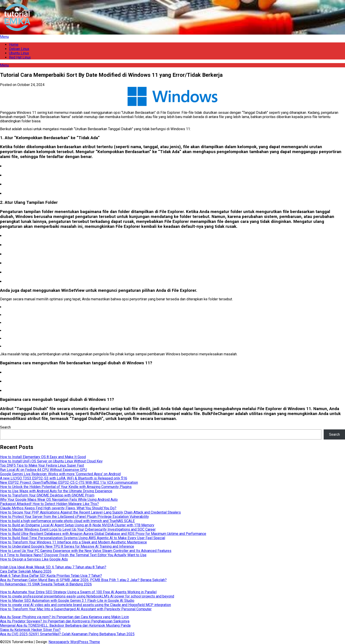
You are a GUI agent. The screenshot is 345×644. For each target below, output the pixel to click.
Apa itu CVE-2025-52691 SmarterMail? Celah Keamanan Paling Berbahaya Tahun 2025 (67, 634)
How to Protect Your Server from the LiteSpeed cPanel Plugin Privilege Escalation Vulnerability (74, 517)
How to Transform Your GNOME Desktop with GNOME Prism (47, 495)
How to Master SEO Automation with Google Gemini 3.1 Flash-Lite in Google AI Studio (67, 601)
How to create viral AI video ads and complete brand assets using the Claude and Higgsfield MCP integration (85, 605)
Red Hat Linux (20, 57)
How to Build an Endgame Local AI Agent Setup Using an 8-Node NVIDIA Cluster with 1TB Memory (77, 525)
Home (14, 45)
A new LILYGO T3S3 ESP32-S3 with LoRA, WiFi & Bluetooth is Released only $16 (64, 478)
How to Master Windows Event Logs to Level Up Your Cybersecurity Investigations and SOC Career (78, 529)
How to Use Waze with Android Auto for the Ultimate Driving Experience (56, 491)
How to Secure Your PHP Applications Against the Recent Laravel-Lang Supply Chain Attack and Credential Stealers (90, 512)
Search (5, 427)
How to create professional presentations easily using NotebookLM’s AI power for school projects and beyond (87, 596)
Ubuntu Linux (19, 53)
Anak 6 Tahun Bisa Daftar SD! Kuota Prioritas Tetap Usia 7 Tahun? (51, 576)
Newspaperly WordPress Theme (74, 642)
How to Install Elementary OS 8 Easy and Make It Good (43, 457)
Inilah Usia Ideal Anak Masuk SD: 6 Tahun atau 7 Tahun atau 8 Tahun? (53, 567)
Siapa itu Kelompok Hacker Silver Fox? (30, 630)
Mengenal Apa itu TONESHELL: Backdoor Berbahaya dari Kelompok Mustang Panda (65, 625)
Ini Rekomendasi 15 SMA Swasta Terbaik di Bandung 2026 (46, 584)
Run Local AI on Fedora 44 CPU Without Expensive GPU (43, 470)
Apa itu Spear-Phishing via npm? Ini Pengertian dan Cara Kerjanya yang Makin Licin (64, 617)
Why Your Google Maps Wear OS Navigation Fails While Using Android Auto (59, 500)
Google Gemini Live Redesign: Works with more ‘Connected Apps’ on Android (60, 474)
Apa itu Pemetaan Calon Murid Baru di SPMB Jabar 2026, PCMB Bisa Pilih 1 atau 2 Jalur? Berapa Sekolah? (83, 580)
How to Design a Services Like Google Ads (34, 559)
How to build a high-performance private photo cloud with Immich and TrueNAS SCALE (67, 521)
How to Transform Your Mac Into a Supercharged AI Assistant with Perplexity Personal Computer (76, 609)
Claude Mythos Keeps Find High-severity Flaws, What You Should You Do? (58, 508)
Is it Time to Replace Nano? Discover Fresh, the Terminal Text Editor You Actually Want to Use (73, 555)
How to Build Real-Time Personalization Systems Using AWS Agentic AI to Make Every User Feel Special (83, 538)
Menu (4, 37)
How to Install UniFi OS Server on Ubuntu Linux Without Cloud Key (51, 461)
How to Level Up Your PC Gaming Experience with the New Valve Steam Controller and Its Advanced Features (86, 551)
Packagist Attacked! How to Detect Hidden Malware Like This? (49, 504)
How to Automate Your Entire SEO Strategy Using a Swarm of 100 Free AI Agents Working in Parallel (78, 592)
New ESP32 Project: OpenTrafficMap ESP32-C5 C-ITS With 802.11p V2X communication (69, 482)
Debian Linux (19, 49)
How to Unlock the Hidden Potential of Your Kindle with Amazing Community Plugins (66, 487)
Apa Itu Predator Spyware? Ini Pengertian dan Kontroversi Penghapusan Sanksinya (65, 621)
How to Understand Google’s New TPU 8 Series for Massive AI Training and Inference (67, 546)
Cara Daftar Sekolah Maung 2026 (26, 571)
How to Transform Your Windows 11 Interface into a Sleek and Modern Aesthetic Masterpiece (73, 542)
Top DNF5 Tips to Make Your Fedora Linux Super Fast (42, 465)
